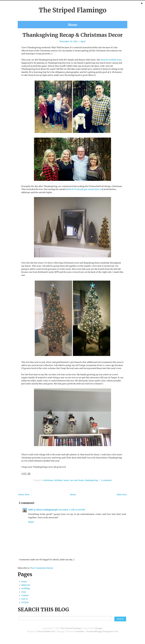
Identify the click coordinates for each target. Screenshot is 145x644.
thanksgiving (91, 484)
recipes (84, 23)
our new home (77, 484)
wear (24, 596)
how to (25, 603)
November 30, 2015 (68, 45)
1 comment (106, 484)
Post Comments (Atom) (42, 572)
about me (58, 23)
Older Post (122, 498)
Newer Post (24, 498)
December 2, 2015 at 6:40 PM (72, 513)
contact (72, 23)
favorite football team (111, 64)
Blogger (99, 632)
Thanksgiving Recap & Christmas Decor (73, 39)
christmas (48, 484)
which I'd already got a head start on (84, 193)
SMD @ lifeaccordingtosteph (43, 513)
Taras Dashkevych (46, 635)
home (46, 23)
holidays (58, 484)
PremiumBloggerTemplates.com (102, 635)
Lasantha (80, 635)
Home (73, 498)
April (83, 45)
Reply (31, 526)
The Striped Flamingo (72, 10)
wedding (98, 23)
